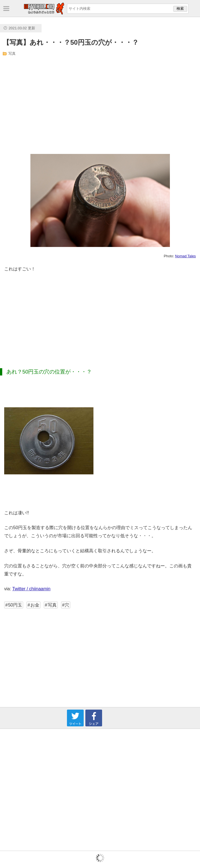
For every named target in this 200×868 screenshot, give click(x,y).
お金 (35, 605)
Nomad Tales (185, 256)
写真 (12, 53)
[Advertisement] (58, 105)
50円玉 (15, 605)
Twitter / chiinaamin (31, 589)
